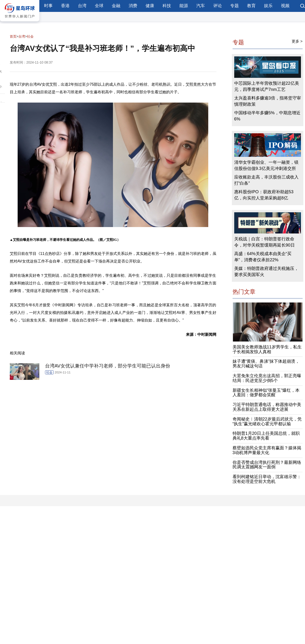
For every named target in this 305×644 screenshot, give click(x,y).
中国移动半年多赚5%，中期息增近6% (267, 116)
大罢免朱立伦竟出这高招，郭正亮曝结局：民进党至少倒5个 (267, 378)
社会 (30, 36)
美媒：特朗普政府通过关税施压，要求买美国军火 (266, 272)
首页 (13, 36)
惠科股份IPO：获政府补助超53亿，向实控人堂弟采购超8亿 (264, 195)
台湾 (82, 6)
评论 (218, 6)
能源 (184, 6)
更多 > (297, 41)
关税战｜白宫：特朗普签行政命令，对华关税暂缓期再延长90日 (264, 242)
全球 (99, 6)
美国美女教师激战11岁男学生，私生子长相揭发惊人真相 (267, 349)
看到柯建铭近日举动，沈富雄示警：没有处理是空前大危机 (267, 479)
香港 (65, 6)
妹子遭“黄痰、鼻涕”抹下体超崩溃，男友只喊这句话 (266, 364)
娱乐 (268, 6)
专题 (234, 6)
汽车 (201, 6)
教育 (251, 6)
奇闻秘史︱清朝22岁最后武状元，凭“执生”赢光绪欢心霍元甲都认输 (267, 421)
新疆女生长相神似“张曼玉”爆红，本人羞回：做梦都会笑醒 (266, 393)
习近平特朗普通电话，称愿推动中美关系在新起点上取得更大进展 (267, 407)
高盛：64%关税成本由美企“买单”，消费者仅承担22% (263, 257)
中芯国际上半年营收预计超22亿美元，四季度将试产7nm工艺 (267, 86)
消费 (133, 6)
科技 (167, 6)
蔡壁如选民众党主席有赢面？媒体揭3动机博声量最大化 (267, 450)
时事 (48, 6)
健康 (150, 6)
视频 (285, 6)
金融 (116, 6)
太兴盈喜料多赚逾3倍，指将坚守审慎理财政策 (268, 101)
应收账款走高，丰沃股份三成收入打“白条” (266, 180)
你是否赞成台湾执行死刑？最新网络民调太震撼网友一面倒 (267, 465)
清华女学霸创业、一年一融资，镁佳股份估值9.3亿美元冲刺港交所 (266, 165)
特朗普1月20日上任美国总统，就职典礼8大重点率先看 (266, 436)
